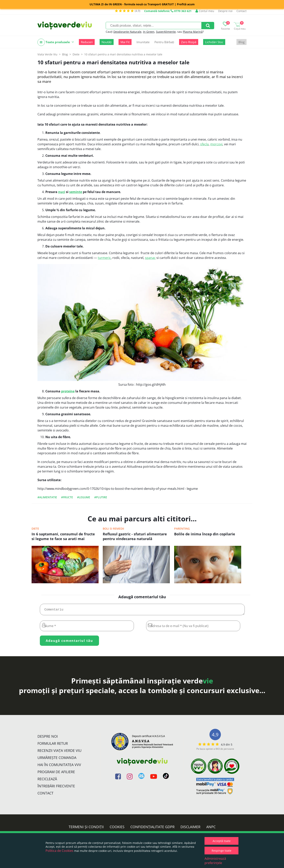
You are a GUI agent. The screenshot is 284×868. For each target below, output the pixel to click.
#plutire (101, 497)
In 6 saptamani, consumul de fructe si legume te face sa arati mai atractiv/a (63, 537)
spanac (150, 258)
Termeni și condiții (86, 828)
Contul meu (205, 11)
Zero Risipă (189, 42)
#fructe (67, 497)
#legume (84, 497)
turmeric (104, 258)
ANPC (211, 828)
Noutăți (107, 42)
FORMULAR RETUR (53, 745)
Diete (35, 529)
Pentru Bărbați (164, 42)
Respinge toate (221, 851)
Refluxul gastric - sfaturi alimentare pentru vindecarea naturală (135, 536)
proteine (68, 391)
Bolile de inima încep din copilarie (205, 534)
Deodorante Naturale (127, 32)
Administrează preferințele (215, 861)
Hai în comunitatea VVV (59, 766)
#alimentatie (47, 497)
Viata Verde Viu (47, 54)
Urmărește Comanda (57, 759)
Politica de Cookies (59, 851)
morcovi (216, 144)
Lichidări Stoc (214, 42)
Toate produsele (56, 42)
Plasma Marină (193, 32)
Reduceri (87, 42)
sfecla (204, 144)
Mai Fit (125, 42)
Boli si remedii (113, 529)
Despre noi (225, 11)
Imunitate (143, 42)
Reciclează (47, 780)
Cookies (117, 828)
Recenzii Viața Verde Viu (59, 752)
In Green (149, 32)
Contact (241, 11)
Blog (241, 42)
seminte (76, 192)
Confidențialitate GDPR (152, 828)
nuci (62, 192)
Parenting (182, 529)
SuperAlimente (166, 32)
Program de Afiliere (56, 773)
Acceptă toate (222, 841)
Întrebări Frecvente (56, 788)
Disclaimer (190, 828)
